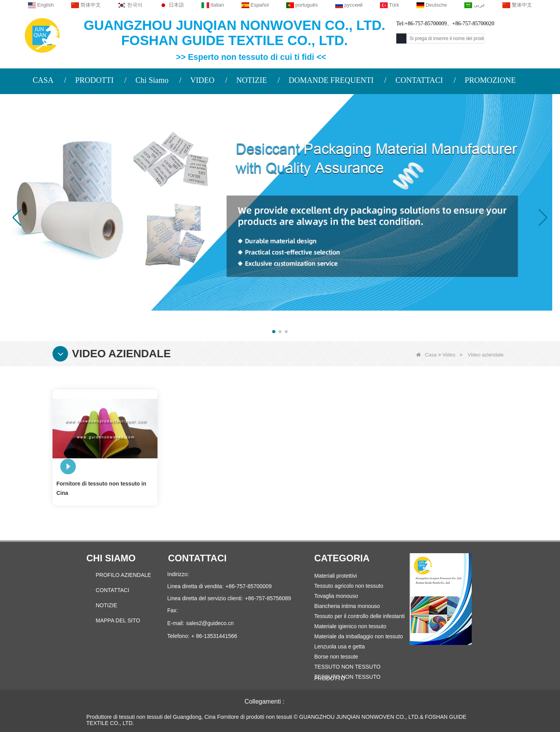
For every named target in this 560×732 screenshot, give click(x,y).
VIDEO (202, 80)
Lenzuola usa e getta (339, 646)
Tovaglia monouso (336, 596)
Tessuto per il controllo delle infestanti (360, 616)
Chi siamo (111, 558)
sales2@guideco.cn (210, 623)
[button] (274, 332)
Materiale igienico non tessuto (350, 626)
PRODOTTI (94, 80)
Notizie (106, 605)
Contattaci (112, 590)
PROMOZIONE (490, 80)
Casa (426, 355)
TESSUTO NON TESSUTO (347, 677)
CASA (43, 80)
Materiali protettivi (336, 576)
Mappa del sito (118, 620)
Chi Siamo (152, 80)
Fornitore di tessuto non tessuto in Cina (101, 488)
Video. (450, 355)
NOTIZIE (251, 80)
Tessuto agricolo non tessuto (349, 586)
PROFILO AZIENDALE (123, 575)
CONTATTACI (419, 80)
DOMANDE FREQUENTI (331, 80)
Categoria (342, 558)
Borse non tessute (336, 657)
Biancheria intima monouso (347, 606)
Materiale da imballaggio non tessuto (359, 636)
